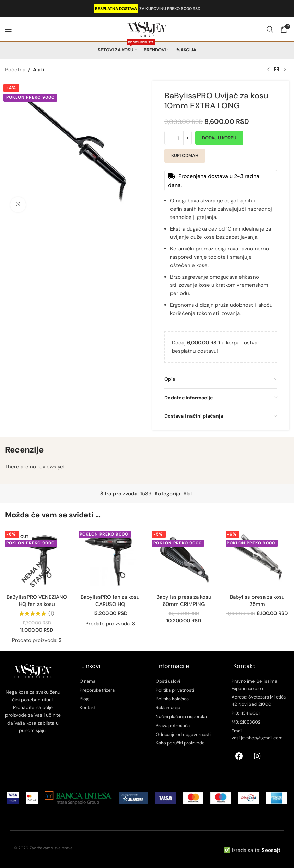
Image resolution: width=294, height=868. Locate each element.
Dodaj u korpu (219, 138)
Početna (15, 70)
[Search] (270, 29)
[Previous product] (268, 70)
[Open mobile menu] (9, 29)
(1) (51, 614)
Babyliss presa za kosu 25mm (257, 601)
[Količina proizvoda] (178, 138)
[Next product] (285, 70)
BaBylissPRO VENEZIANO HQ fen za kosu (37, 601)
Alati (39, 70)
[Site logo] (147, 29)
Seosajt (271, 850)
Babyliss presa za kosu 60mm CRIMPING (184, 601)
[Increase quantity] (187, 138)
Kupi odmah (185, 156)
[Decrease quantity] (169, 138)
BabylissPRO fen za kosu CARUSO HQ (110, 601)
